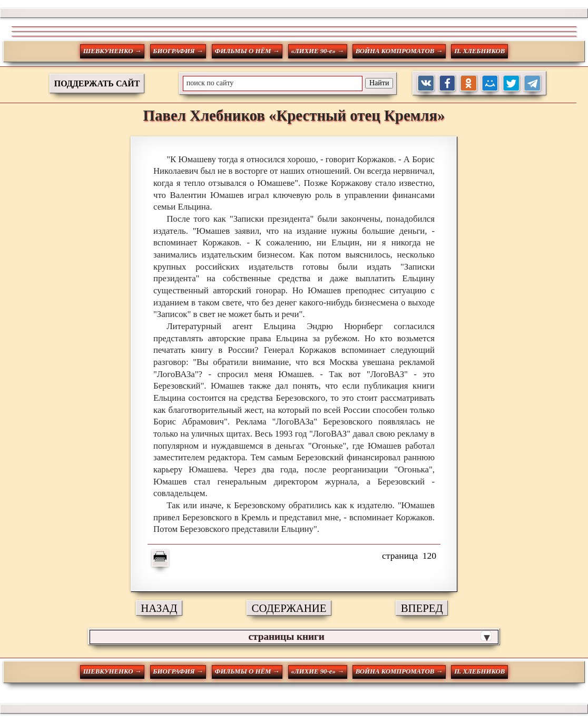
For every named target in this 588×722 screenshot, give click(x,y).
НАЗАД (159, 608)
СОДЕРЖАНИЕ (289, 608)
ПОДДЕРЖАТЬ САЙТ (97, 83)
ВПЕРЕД (422, 608)
